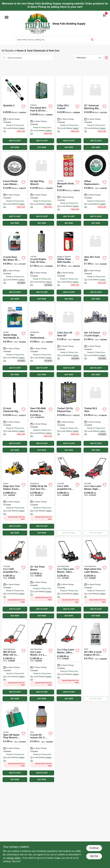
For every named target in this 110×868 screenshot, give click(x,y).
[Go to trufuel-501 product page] (96, 416)
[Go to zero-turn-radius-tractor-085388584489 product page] (42, 495)
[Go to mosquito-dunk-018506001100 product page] (69, 189)
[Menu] (7, 17)
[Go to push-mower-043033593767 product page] (69, 578)
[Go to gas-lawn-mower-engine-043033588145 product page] (42, 661)
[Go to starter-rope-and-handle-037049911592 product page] (15, 341)
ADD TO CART (15, 141)
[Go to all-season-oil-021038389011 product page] (69, 341)
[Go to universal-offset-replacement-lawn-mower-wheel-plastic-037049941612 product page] (96, 189)
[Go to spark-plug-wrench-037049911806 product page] (15, 743)
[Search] (92, 39)
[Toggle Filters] (106, 58)
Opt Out (94, 856)
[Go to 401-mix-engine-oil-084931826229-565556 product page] (96, 661)
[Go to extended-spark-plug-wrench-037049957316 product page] (42, 189)
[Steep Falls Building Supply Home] (38, 24)
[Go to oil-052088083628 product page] (42, 743)
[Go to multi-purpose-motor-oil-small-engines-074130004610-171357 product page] (15, 265)
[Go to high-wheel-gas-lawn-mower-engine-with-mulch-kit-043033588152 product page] (96, 578)
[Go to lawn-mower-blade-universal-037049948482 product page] (15, 114)
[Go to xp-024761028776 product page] (96, 341)
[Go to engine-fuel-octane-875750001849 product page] (42, 265)
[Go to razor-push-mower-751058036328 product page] (42, 578)
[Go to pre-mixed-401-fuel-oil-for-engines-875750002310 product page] (42, 114)
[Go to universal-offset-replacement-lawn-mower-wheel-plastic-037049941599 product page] (15, 189)
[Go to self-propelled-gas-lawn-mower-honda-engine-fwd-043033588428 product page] (15, 578)
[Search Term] (55, 40)
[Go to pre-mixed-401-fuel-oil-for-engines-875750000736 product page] (96, 265)
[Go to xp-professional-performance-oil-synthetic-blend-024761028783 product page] (42, 341)
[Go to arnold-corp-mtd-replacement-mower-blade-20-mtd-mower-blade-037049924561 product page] (42, 416)
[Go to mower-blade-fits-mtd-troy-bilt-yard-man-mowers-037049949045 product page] (96, 114)
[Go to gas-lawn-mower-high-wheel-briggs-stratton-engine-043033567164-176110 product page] (96, 495)
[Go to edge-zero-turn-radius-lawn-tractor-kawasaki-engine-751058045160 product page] (15, 495)
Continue (94, 848)
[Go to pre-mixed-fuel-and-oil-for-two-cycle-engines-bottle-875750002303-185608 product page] (69, 114)
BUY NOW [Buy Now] (15, 147)
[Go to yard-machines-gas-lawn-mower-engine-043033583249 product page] (15, 661)
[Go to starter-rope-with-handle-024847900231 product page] (69, 265)
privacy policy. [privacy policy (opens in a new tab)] (14, 858)
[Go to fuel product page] (69, 416)
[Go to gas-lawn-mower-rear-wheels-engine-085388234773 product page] (69, 661)
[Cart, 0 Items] (104, 15)
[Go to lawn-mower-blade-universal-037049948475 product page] (15, 416)
